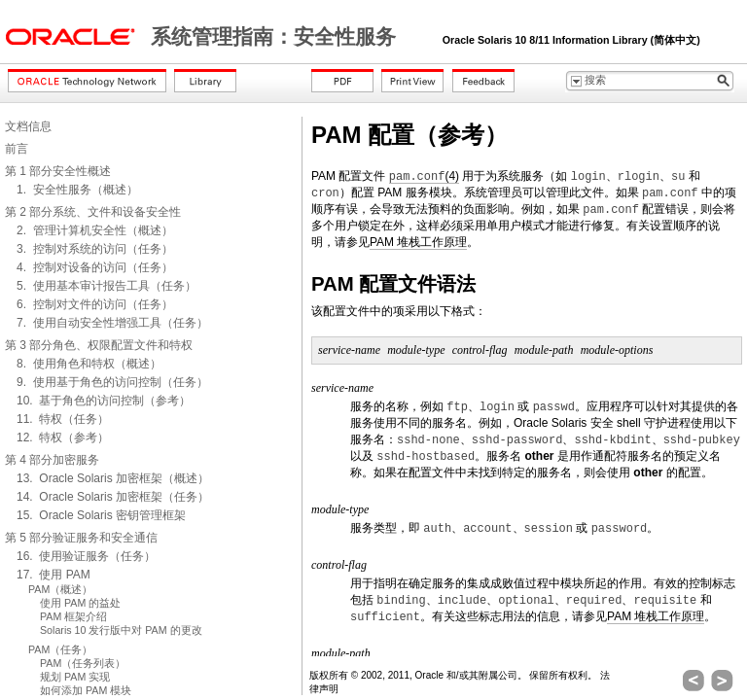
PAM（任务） (60, 649)
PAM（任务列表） (83, 663)
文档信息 (28, 126)
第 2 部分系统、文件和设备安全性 (93, 212)
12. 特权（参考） (63, 437)
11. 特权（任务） (63, 419)
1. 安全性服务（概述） (77, 190)
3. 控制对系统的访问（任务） (95, 249)
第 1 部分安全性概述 (58, 171)
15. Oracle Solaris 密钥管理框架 (101, 515)
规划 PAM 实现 (75, 677)
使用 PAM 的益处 (80, 603)
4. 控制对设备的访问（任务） (95, 267)
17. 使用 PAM (53, 575)
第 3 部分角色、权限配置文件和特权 (99, 345)
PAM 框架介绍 (73, 616)
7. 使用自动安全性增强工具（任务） (112, 323)
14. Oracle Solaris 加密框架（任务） (113, 497)
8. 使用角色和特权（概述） (89, 364)
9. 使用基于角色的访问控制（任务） (112, 382)
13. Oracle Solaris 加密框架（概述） (113, 478)
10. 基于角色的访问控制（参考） (104, 401)
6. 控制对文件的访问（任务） (95, 304)
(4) (424, 176)
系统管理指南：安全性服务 (276, 37)
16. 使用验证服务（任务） (86, 556)
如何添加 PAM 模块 (86, 690)
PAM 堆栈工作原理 (418, 242)
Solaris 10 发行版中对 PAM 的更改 (121, 630)
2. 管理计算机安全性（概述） (95, 230)
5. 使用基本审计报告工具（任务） (107, 286)
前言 (17, 149)
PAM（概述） (60, 589)
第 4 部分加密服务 (52, 460)
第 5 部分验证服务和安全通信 (81, 538)
